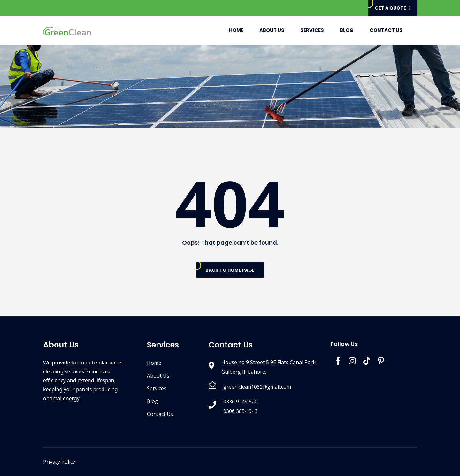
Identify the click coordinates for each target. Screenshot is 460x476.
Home (236, 30)
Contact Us (386, 30)
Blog (347, 30)
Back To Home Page (230, 270)
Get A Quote (393, 8)
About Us (272, 30)
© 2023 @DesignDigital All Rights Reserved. (366, 462)
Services (312, 30)
